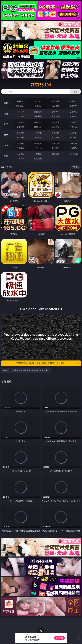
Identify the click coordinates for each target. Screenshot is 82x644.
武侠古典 (73, 143)
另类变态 (73, 127)
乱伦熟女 (55, 127)
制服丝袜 (20, 127)
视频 (6, 114)
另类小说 (38, 148)
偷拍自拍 (38, 122)
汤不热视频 (73, 154)
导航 (6, 156)
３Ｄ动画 (73, 112)
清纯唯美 (38, 137)
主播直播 (55, 116)
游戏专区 (73, 101)
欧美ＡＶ (55, 112)
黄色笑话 (55, 148)
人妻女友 (55, 143)
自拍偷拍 (38, 112)
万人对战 (55, 101)
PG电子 (20, 101)
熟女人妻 (20, 116)
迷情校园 (20, 148)
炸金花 (38, 106)
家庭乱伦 (38, 143)
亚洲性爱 (20, 122)
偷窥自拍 (20, 133)
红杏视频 (20, 158)
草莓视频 (55, 154)
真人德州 (38, 101)
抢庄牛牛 (73, 106)
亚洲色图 (38, 133)
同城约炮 (20, 154)
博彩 (6, 103)
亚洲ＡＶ (20, 112)
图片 (6, 135)
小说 (6, 145)
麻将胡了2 (20, 106)
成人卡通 (55, 122)
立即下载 (59, 638)
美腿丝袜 (20, 137)
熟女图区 (55, 137)
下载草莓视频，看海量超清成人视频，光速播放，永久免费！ (48, 363)
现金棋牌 (55, 106)
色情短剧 (38, 158)
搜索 (76, 92)
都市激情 (20, 143)
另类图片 (73, 137)
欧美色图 (55, 133)
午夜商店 (38, 154)
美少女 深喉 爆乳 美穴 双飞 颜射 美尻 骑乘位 (31, 370)
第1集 (5, 370)
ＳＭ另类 (73, 116)
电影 (6, 124)
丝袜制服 (38, 116)
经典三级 (38, 127)
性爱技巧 (73, 148)
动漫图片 (73, 133)
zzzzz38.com (41, 85)
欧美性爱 (73, 122)
